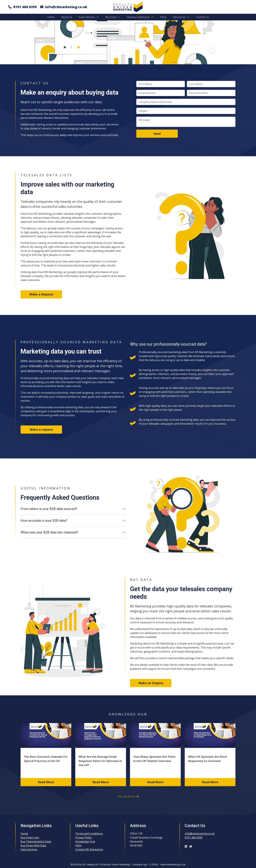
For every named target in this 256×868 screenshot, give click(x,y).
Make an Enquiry (151, 683)
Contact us (203, 17)
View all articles (128, 796)
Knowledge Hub (85, 841)
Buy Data (113, 17)
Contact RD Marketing (89, 849)
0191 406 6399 (25, 7)
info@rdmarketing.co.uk (66, 7)
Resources (181, 17)
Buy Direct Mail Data (33, 845)
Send (157, 134)
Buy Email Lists (30, 838)
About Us (67, 17)
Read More (46, 782)
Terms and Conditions (89, 834)
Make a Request (41, 294)
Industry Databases (140, 17)
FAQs (163, 17)
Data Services (89, 17)
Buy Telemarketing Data (36, 841)
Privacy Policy (84, 838)
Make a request (41, 429)
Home (51, 17)
